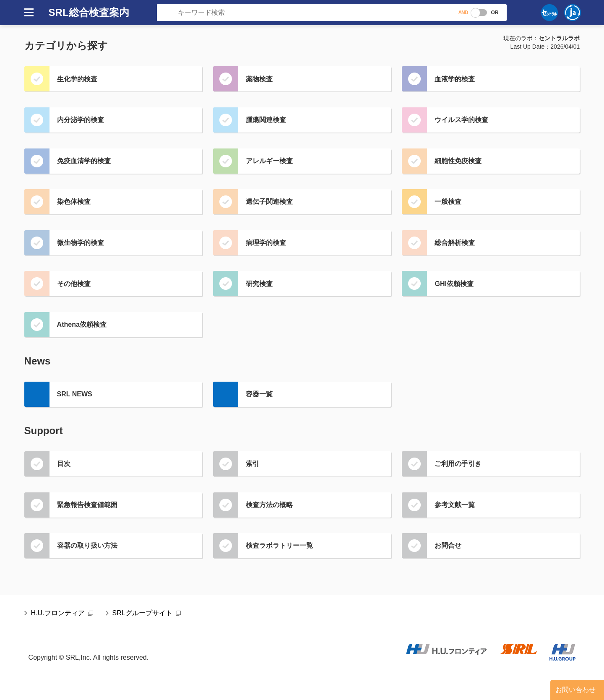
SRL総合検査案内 (89, 12)
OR (495, 13)
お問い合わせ (575, 690)
